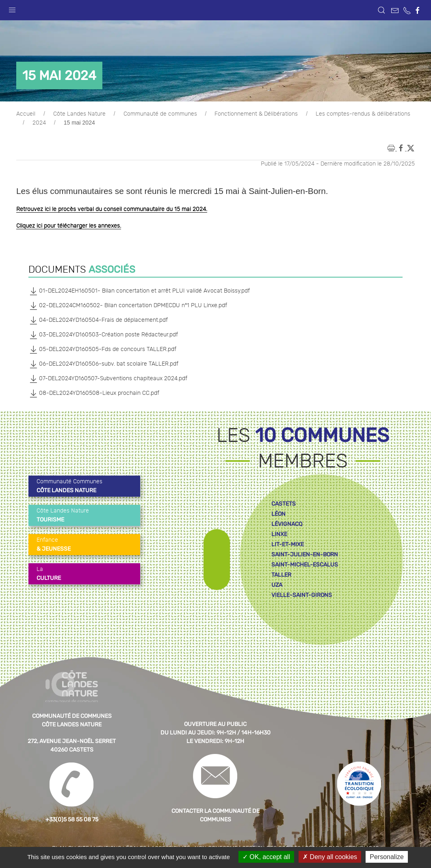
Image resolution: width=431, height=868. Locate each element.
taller (281, 575)
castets (284, 504)
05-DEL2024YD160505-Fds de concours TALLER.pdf (102, 349)
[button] (12, 8)
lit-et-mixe (288, 544)
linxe (279, 534)
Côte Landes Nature (79, 114)
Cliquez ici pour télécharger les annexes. (69, 226)
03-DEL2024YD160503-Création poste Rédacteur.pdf (103, 335)
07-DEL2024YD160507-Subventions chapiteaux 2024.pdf (108, 379)
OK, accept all (266, 857)
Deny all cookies (330, 857)
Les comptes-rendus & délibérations (363, 114)
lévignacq (287, 524)
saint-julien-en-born (305, 555)
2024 (39, 123)
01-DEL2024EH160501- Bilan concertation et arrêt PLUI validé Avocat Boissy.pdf (139, 291)
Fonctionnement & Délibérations (256, 114)
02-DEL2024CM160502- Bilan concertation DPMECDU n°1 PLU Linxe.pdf (128, 306)
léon (278, 514)
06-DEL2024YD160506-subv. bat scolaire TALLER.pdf (103, 364)
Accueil (26, 114)
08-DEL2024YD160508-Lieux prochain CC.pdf (94, 393)
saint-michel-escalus (305, 565)
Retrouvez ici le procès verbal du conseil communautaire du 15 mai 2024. (112, 209)
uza (277, 585)
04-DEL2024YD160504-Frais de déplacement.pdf (98, 320)
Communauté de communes (160, 114)
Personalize (387, 857)
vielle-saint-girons (302, 595)
